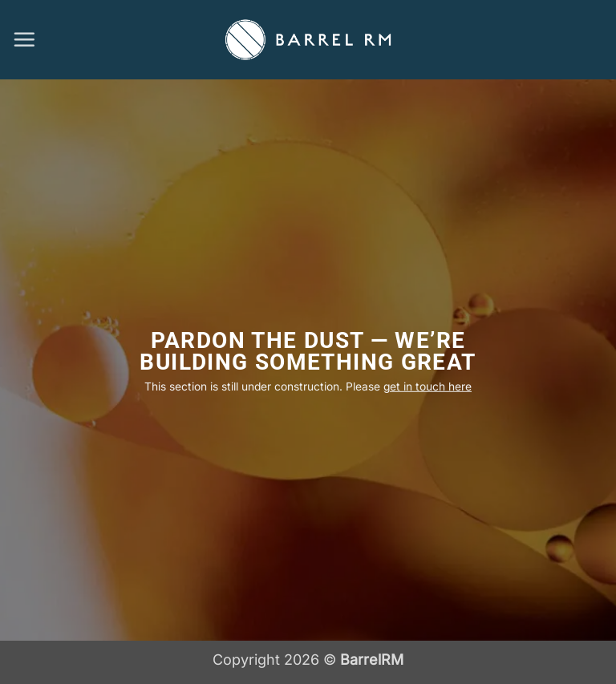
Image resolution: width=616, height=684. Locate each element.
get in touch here (428, 387)
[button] (24, 39)
